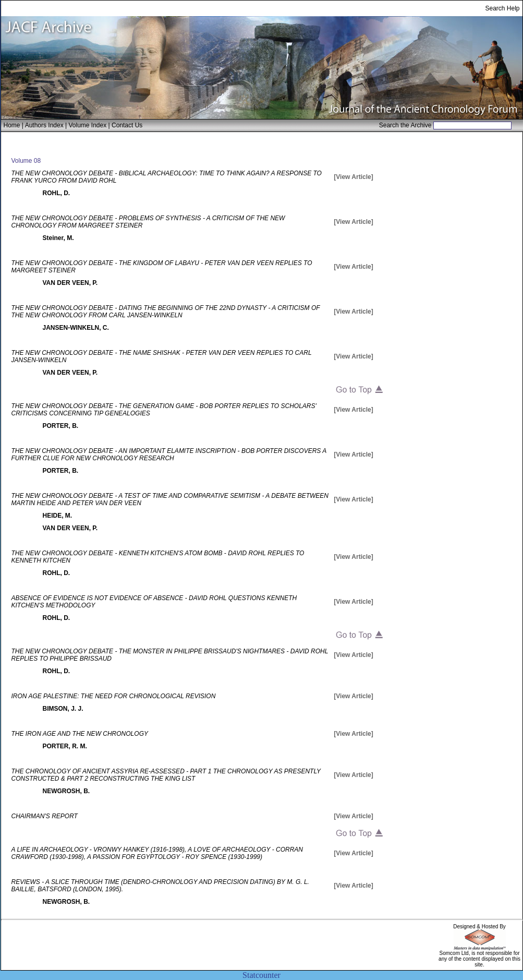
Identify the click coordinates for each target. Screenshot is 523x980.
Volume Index (87, 125)
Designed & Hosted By (479, 927)
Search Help (502, 8)
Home (12, 125)
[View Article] (353, 177)
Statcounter (261, 975)
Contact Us (127, 125)
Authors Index (44, 125)
